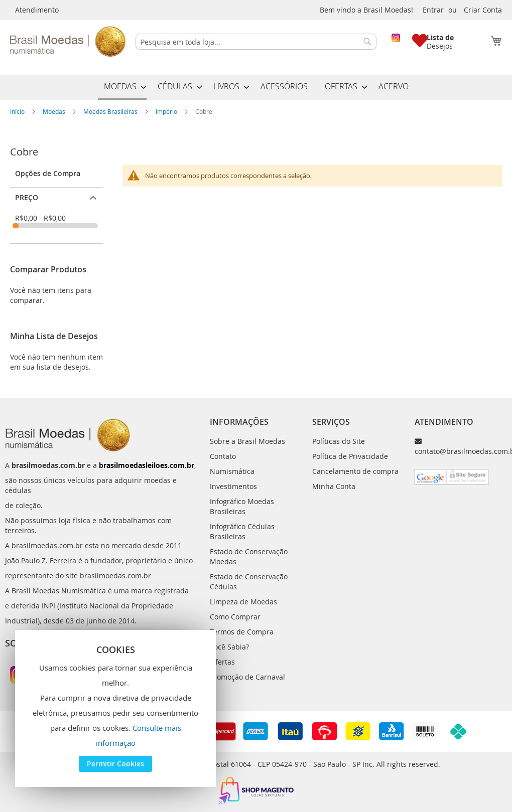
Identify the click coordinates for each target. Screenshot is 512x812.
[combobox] (256, 42)
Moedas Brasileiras (111, 111)
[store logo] (68, 41)
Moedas (55, 111)
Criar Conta (483, 10)
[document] (115, 708)
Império (167, 111)
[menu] (256, 87)
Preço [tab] (27, 197)
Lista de (440, 37)
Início (18, 111)
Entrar (433, 10)
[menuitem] (122, 87)
